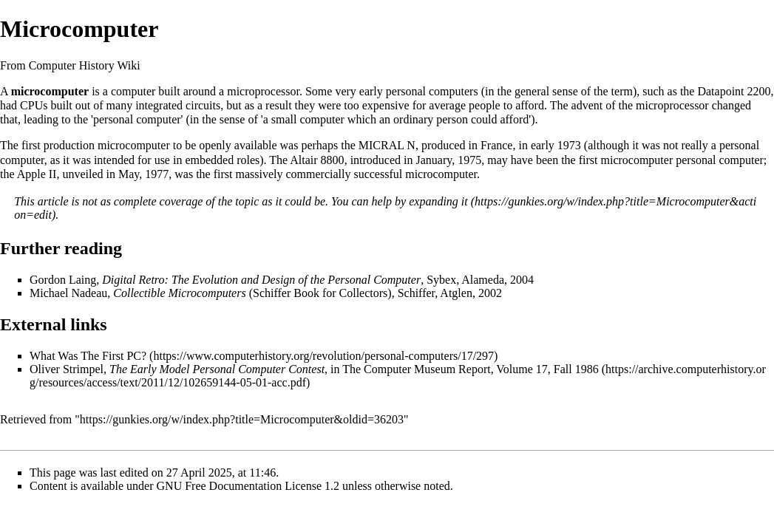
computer (133, 91)
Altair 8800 (317, 160)
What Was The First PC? (88, 356)
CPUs (34, 105)
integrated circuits (178, 105)
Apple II (37, 174)
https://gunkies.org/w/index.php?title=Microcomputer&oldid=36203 (242, 419)
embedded (209, 160)
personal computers (432, 91)
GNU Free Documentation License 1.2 (248, 486)
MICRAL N (387, 145)
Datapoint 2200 (734, 91)
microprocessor (263, 91)
